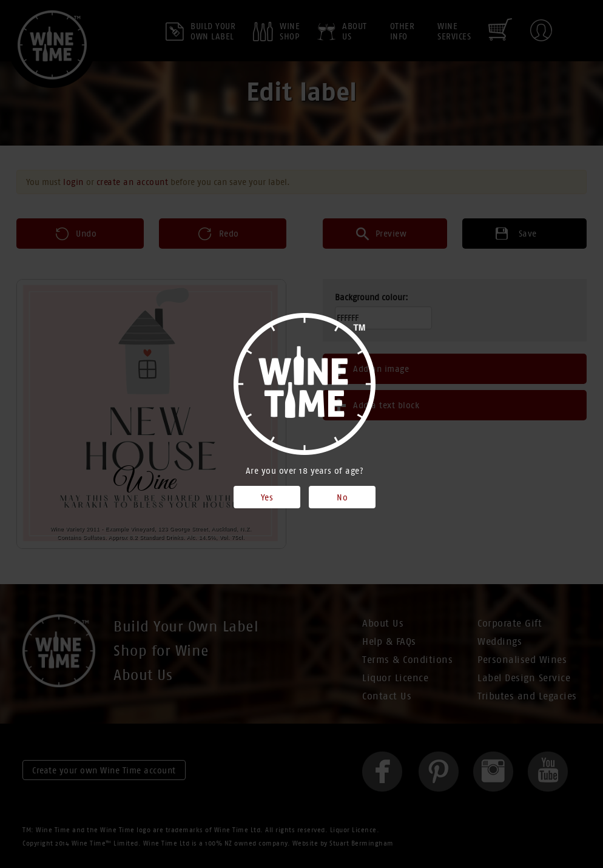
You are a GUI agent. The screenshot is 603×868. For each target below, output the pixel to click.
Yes (267, 497)
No (342, 497)
